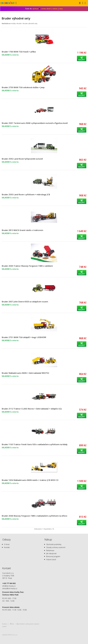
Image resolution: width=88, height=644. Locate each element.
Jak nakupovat (51, 553)
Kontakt (7, 547)
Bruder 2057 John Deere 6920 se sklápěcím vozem (25, 302)
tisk (13, 624)
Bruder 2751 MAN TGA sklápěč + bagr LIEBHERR (24, 337)
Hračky (13, 24)
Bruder (19, 24)
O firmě (7, 544)
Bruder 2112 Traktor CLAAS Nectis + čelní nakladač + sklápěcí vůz (32, 409)
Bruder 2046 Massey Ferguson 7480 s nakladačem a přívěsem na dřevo (34, 516)
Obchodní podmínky (54, 544)
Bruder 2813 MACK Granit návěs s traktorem (22, 230)
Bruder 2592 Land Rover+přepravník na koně (22, 159)
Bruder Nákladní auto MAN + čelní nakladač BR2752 (25, 373)
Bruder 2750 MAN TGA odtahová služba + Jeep (23, 87)
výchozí (36, 9)
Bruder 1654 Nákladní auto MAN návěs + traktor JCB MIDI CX (30, 480)
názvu (55, 9)
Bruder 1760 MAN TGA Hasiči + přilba (19, 52)
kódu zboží (46, 9)
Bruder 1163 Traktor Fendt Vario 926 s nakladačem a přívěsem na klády (35, 444)
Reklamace (50, 550)
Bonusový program (53, 556)
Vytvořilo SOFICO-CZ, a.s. (10, 635)
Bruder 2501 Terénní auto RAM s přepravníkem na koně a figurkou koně (35, 123)
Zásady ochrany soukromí (56, 547)
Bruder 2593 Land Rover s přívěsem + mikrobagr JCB (26, 194)
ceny (61, 9)
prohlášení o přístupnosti (26, 624)
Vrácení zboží (51, 559)
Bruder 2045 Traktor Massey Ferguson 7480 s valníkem (27, 266)
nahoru (5, 624)
